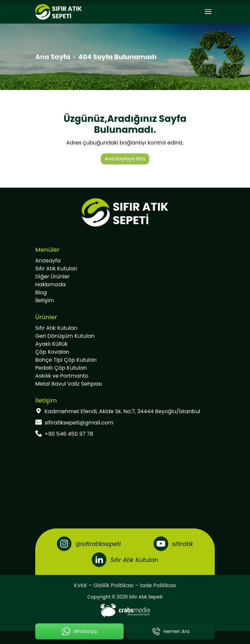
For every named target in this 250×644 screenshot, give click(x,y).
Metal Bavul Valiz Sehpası (69, 384)
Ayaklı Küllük (51, 344)
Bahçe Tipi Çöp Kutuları (66, 360)
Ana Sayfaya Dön (125, 159)
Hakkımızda (51, 284)
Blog (41, 292)
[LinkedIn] (125, 560)
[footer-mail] (125, 423)
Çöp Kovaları (52, 352)
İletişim (45, 300)
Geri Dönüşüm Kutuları (65, 336)
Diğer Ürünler (52, 276)
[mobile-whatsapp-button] (79, 631)
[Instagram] (89, 544)
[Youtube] (173, 544)
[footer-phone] (125, 434)
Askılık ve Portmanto (62, 376)
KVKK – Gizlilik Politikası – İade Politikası (125, 585)
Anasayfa (48, 261)
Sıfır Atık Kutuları (56, 269)
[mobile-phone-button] (171, 631)
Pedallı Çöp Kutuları (61, 368)
